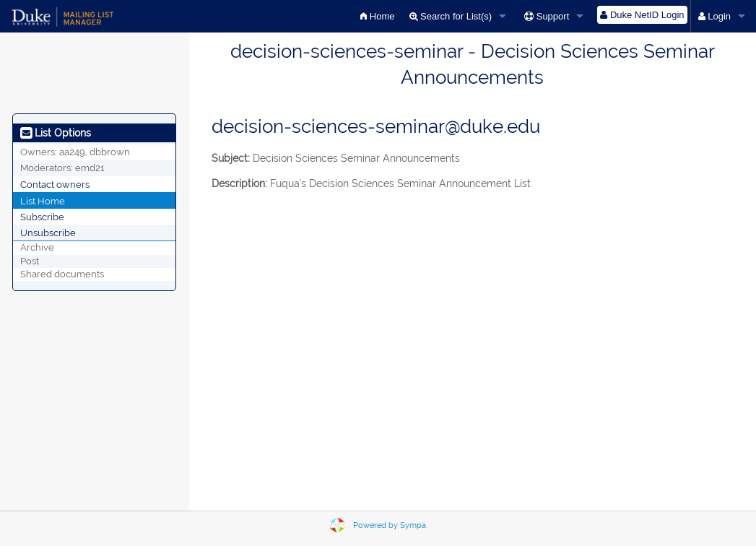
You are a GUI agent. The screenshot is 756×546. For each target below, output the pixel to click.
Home (377, 16)
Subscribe (42, 216)
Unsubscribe (48, 232)
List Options (56, 133)
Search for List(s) (451, 16)
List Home (43, 200)
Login (714, 16)
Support (547, 16)
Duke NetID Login (642, 15)
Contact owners (55, 184)
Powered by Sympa (390, 525)
